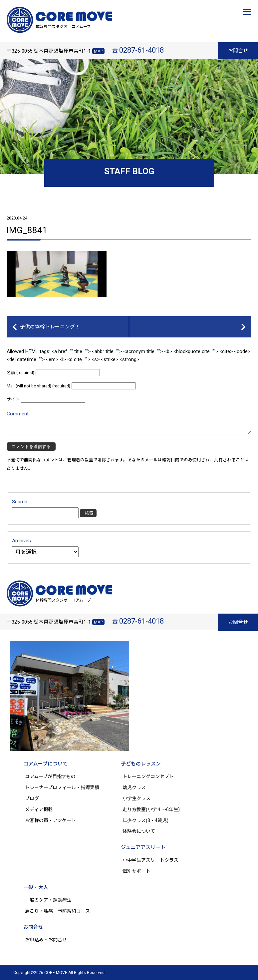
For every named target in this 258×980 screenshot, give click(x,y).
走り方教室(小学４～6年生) (153, 809)
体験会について (139, 831)
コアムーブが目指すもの (50, 776)
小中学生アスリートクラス (150, 860)
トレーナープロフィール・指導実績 (62, 787)
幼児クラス (134, 787)
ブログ (32, 798)
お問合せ (238, 51)
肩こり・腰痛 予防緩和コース (57, 911)
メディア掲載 (39, 809)
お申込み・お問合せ (46, 940)
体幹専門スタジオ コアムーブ (63, 27)
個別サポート (136, 871)
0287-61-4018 (141, 50)
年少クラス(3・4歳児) (145, 820)
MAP (98, 51)
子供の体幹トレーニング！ (50, 327)
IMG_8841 (27, 230)
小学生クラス (136, 798)
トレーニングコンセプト (148, 776)
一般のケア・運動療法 (48, 900)
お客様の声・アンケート (50, 820)
